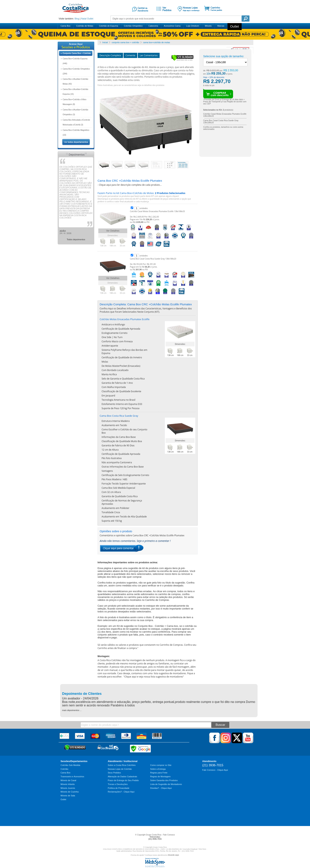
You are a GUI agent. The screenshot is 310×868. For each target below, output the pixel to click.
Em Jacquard (108, 396)
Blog (77, 19)
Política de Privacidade (119, 788)
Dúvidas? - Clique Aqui (161, 788)
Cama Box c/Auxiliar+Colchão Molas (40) (75, 81)
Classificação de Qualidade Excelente (121, 391)
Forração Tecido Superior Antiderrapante (124, 484)
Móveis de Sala (68, 796)
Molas (105, 362)
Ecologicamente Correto (115, 333)
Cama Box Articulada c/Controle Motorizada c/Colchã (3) (76, 122)
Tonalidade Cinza (111, 512)
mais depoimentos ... (72, 710)
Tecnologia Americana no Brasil (118, 400)
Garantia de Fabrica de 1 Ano (117, 383)
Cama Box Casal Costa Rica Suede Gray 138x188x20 (153, 259)
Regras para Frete (159, 773)
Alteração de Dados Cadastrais (122, 776)
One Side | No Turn (112, 337)
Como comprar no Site (161, 765)
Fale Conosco (169, 835)
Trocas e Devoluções (118, 784)
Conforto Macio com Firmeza (117, 341)
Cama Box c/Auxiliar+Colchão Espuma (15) (75, 92)
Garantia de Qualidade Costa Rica (120, 496)
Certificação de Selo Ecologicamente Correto (125, 475)
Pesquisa (246, 18)
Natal (84, 19)
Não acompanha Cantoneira (117, 462)
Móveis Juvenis (68, 788)
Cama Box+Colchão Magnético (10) (76, 133)
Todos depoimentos (76, 239)
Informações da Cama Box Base (119, 437)
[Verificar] (182, 60)
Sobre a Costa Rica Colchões (122, 765)
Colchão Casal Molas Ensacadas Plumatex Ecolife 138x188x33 (157, 211)
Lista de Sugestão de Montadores (166, 784)
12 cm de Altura (110, 450)
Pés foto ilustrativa (112, 458)
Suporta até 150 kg (112, 521)
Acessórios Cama (172, 26)
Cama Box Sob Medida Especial (118, 488)
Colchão (64, 769)
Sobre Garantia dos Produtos (164, 780)
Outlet (90, 19)
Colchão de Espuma (108, 26)
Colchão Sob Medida (70, 765)
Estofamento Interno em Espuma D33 (122, 404)
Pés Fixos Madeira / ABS (114, 479)
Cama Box (65, 26)
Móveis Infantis (68, 784)
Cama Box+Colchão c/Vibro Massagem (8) (75, 102)
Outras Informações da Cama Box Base (123, 467)
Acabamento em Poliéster (115, 508)
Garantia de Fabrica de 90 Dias (118, 445)
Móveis (208, 26)
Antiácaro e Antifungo (113, 324)
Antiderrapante (110, 346)
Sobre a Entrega (158, 769)
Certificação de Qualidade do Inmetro (122, 357)
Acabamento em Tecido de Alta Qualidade (124, 517)
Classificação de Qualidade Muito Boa (122, 441)
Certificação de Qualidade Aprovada (121, 329)
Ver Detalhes (113, 231)
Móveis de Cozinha (70, 792)
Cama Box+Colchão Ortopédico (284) (76, 71)
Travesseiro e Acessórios (72, 776)
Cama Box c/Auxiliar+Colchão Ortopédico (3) (75, 112)
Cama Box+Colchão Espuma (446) (75, 61)
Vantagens (107, 471)
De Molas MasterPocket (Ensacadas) (121, 366)
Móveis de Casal (68, 780)
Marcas (221, 26)
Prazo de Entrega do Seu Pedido (123, 780)
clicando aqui (173, 855)
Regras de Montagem (160, 776)
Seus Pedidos (114, 773)
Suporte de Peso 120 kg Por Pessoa (120, 408)
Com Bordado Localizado (115, 370)
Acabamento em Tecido (114, 425)
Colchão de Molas (85, 26)
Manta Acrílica (109, 374)
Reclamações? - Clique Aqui (121, 792)
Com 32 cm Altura (111, 492)
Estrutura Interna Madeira (116, 421)
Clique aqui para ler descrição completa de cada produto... (130, 185)
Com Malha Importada (114, 387)
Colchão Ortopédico (133, 26)
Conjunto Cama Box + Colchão (77, 53)
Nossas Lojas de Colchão (120, 769)
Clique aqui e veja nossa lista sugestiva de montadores (154, 677)
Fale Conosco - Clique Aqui (215, 770)
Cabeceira (153, 26)
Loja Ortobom (193, 26)
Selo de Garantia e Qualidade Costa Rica (123, 379)
